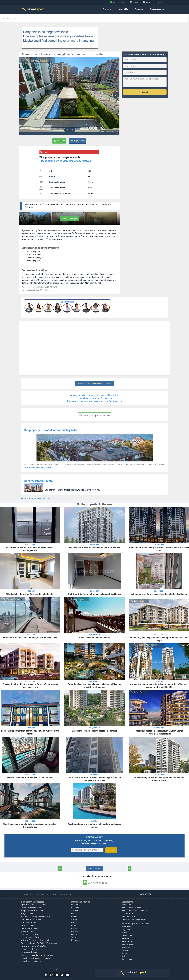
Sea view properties (29, 934)
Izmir (73, 914)
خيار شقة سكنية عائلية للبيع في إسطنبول (94, 398)
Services (140, 9)
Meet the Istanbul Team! (38, 481)
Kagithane (126, 930)
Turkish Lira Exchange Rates (134, 919)
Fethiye (74, 934)
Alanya (74, 919)
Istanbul (75, 905)
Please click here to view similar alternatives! (66, 161)
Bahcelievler (127, 959)
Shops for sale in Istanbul (32, 911)
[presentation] (23, 95)
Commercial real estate (31, 919)
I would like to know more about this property (94, 383)
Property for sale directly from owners (37, 955)
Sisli (123, 956)
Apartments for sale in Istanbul (34, 905)
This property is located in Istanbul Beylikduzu (52, 430)
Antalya (75, 911)
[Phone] (118, 3)
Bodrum (75, 916)
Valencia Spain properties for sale (35, 940)
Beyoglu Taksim (128, 944)
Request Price (78, 141)
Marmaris (75, 940)
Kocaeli (75, 931)
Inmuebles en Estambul (31, 961)
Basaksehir (126, 938)
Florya (124, 933)
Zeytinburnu (127, 935)
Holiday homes (27, 925)
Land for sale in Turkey (31, 937)
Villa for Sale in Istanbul (31, 908)
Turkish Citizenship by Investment (35, 916)
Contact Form (128, 914)
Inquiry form (127, 905)
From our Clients (129, 916)
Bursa (74, 925)
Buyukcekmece (128, 947)
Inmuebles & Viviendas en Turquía (36, 958)
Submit (145, 92)
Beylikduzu (126, 927)
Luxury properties (29, 922)
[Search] (135, 3)
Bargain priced (27, 914)
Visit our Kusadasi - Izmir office (135, 911)
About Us (124, 9)
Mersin (74, 922)
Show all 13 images (69, 219)
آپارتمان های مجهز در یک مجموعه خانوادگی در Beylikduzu (94, 395)
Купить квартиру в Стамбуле (34, 946)
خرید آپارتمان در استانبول (31, 949)
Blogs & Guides (158, 9)
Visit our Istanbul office (132, 908)
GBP (158, 2)
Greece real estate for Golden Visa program (40, 943)
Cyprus (74, 928)
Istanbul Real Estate (11, 18)
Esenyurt (125, 950)
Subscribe (111, 850)
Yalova (74, 937)
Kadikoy (125, 953)
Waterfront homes (29, 931)
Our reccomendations (30, 928)
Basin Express (128, 941)
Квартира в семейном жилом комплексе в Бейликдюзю (94, 401)
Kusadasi (75, 908)
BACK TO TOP (146, 894)
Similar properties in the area (35, 499)
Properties (108, 9)
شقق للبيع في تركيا (29, 952)
